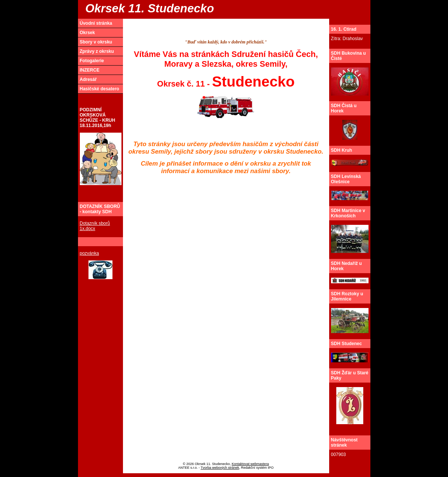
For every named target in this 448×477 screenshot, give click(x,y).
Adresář (88, 79)
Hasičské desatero (100, 89)
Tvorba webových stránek (220, 468)
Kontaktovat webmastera (250, 464)
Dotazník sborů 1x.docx (95, 226)
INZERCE (90, 70)
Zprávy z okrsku (97, 51)
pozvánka (89, 253)
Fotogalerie (92, 61)
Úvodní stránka (96, 23)
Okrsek (88, 33)
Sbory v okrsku (96, 42)
